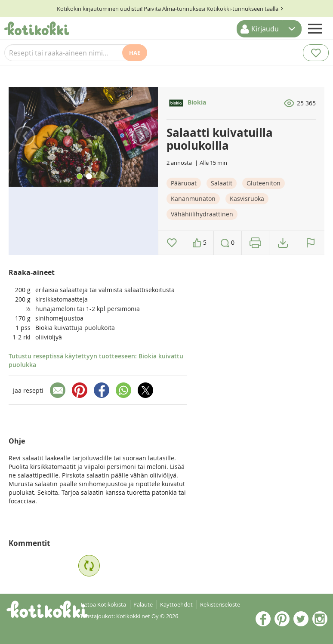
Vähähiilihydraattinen (202, 214)
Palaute (143, 604)
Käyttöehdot (176, 604)
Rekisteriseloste (220, 604)
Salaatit (222, 183)
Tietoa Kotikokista (103, 604)
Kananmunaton (193, 199)
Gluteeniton (264, 183)
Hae (135, 53)
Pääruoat (184, 183)
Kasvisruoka (247, 199)
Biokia (186, 102)
